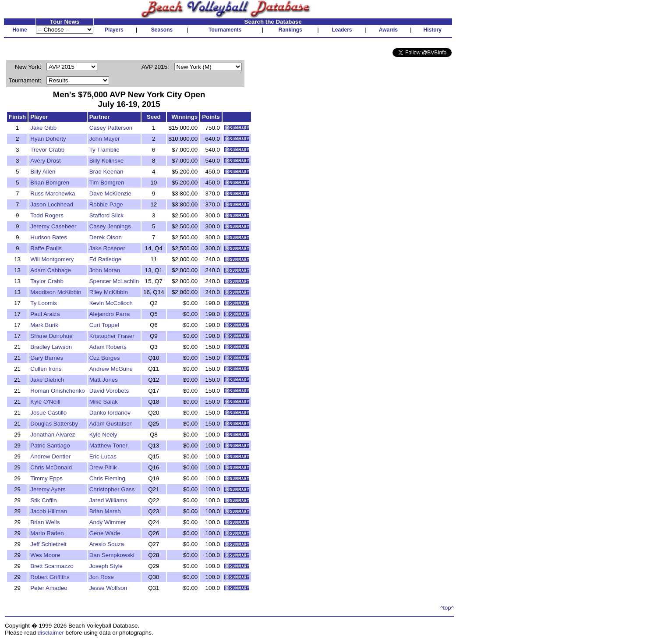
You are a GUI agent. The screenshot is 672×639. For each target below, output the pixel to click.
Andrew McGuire (111, 369)
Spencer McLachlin (114, 281)
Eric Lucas (103, 456)
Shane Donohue (51, 336)
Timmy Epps (46, 478)
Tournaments (225, 30)
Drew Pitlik (103, 467)
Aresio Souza (107, 544)
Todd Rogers (47, 215)
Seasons (162, 30)
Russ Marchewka (53, 193)
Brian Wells (45, 522)
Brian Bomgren (50, 183)
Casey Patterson (111, 128)
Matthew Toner (108, 446)
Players (114, 30)
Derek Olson (106, 237)
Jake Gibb (43, 128)
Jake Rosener (107, 248)
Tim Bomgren (107, 183)
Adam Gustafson (111, 424)
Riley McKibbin (109, 292)
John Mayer (105, 139)
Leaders (342, 30)
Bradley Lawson (51, 347)
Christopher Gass (112, 489)
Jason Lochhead (52, 204)
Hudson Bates (49, 237)
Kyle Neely (103, 435)
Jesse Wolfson (108, 588)
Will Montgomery (52, 259)
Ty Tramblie (104, 150)
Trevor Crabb (47, 150)
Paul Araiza (45, 314)
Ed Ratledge (105, 259)
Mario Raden (47, 533)
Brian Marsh (105, 511)
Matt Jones (104, 380)
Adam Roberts (108, 347)
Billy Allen (43, 172)
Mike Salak (104, 402)
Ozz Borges (105, 358)
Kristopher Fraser (112, 336)
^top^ (447, 608)
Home (19, 30)
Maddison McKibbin (56, 292)
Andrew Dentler (50, 456)
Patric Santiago (50, 446)
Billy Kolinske (107, 161)
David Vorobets (109, 391)
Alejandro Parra (110, 314)
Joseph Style (106, 566)
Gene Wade (105, 533)
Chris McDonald (51, 467)
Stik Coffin (44, 500)
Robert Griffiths (50, 577)
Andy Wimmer (108, 522)
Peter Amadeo (49, 588)
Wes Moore (45, 555)
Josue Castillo (48, 413)
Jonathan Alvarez (53, 435)
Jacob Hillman (49, 511)
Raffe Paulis (46, 248)
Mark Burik (44, 325)
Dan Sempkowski (112, 555)
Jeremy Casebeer (53, 226)
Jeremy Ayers (48, 489)
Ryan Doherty (48, 139)
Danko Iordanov (110, 413)
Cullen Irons (46, 369)
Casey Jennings (110, 226)
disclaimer (51, 633)
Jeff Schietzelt (48, 544)
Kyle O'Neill (45, 402)
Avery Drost (45, 161)
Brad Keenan (106, 172)
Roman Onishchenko (57, 391)
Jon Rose (102, 577)
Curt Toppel (104, 325)
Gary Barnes (47, 358)
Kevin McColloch (111, 303)
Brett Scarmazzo (52, 566)
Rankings (290, 30)
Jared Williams (108, 500)
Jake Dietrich (47, 380)
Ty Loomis (44, 303)
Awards (388, 30)
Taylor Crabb (47, 281)
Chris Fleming (107, 478)
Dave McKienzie (110, 193)
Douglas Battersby (54, 424)
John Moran (105, 270)
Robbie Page (106, 204)
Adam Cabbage (51, 270)
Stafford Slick (106, 215)
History (433, 30)
